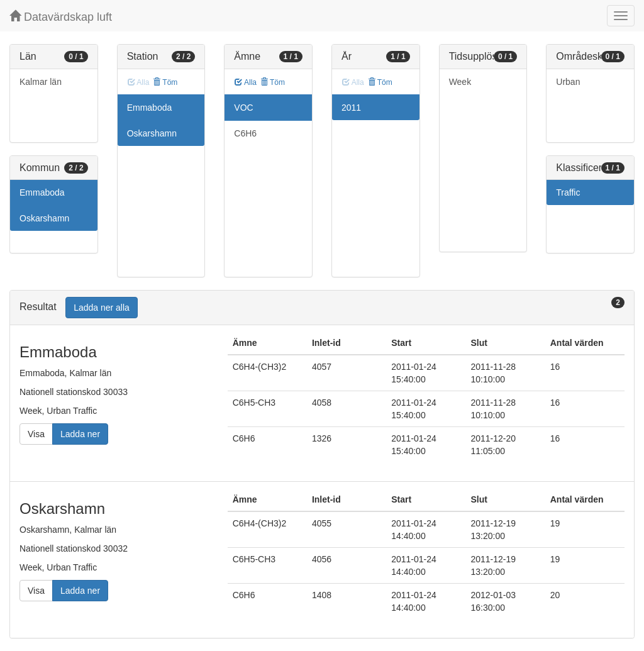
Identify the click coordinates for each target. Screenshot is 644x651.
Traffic (568, 192)
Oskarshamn (44, 218)
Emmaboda (42, 192)
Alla (246, 82)
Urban (568, 82)
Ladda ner (80, 434)
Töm (165, 82)
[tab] (322, 308)
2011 (351, 108)
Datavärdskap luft (61, 17)
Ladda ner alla (102, 308)
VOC (243, 108)
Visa (36, 434)
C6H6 (245, 133)
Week (460, 82)
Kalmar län (41, 82)
